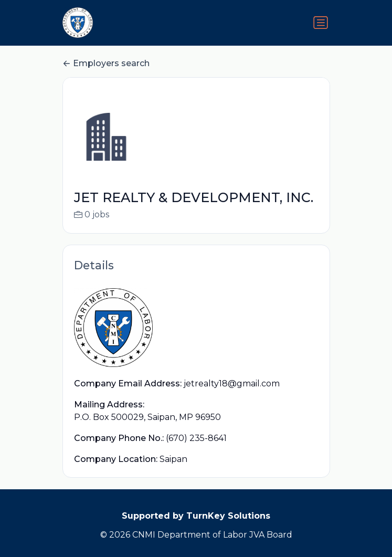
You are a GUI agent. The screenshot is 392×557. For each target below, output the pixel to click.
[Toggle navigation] (321, 23)
